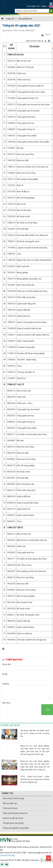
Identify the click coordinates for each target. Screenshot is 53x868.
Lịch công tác (33, 6)
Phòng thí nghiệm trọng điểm (16, 828)
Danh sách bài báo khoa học (15, 813)
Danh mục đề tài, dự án (13, 818)
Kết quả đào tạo (25, 19)
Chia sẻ (48, 34)
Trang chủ (8, 19)
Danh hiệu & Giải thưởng (13, 798)
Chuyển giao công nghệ (13, 823)
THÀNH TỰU (7, 793)
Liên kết (4, 855)
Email (45, 6)
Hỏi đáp (12, 855)
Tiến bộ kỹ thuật (10, 808)
